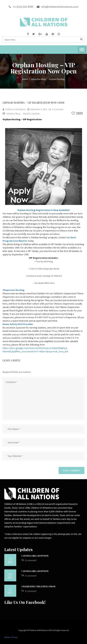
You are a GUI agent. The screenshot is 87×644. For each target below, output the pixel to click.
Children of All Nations (14, 109)
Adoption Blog (39, 79)
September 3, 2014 (37, 109)
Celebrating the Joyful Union (38, 586)
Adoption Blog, (14, 114)
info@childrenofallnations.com (58, 7)
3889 (77, 113)
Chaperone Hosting (14, 290)
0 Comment (58, 109)
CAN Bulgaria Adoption (35, 556)
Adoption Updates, (31, 114)
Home (25, 79)
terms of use (11, 637)
